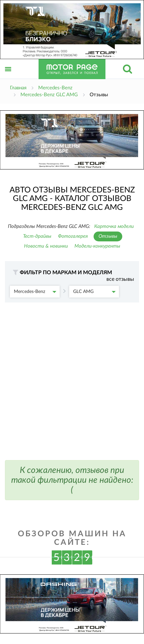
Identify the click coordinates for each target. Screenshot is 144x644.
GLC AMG (94, 292)
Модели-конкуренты (97, 246)
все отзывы (120, 279)
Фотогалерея (73, 236)
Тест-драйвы (37, 236)
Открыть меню (8, 76)
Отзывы (108, 236)
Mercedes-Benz (35, 292)
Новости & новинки (46, 246)
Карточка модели (114, 226)
